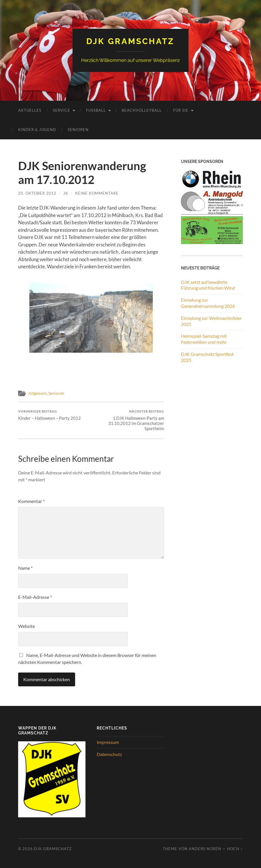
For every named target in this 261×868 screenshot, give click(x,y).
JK (66, 193)
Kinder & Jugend (37, 130)
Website (26, 626)
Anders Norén (205, 849)
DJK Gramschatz (130, 41)
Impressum (108, 742)
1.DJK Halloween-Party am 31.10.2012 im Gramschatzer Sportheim (128, 420)
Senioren (78, 130)
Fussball (96, 110)
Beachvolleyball (142, 110)
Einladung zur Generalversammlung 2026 (208, 303)
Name (25, 568)
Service (62, 110)
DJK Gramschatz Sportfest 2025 (207, 357)
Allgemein (38, 393)
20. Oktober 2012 (37, 193)
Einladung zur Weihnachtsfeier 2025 (211, 321)
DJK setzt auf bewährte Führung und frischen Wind (208, 285)
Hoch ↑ (235, 849)
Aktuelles (30, 110)
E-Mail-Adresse (35, 597)
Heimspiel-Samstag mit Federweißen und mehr (204, 339)
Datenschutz (109, 754)
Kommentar (31, 501)
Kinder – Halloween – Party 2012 (49, 415)
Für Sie (181, 110)
